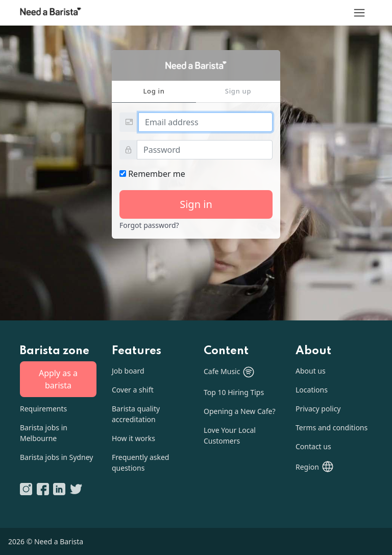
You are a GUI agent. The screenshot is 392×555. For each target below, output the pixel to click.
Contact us (313, 446)
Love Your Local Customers (230, 435)
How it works (133, 438)
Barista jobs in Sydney (56, 457)
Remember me (152, 174)
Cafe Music (229, 372)
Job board (128, 371)
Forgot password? (149, 225)
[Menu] (359, 13)
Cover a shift (133, 390)
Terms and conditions (332, 427)
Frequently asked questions (140, 462)
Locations (312, 390)
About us (311, 371)
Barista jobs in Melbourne (44, 433)
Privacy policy (318, 409)
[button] (315, 467)
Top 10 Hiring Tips (234, 392)
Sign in (196, 204)
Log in (154, 91)
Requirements (43, 409)
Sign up (238, 91)
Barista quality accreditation (136, 414)
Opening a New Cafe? (240, 411)
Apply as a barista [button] (58, 379)
